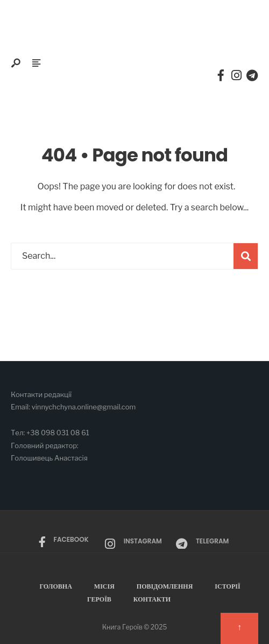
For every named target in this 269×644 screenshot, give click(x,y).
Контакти (152, 599)
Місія (104, 586)
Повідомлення (165, 586)
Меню (29, 87)
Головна (55, 586)
